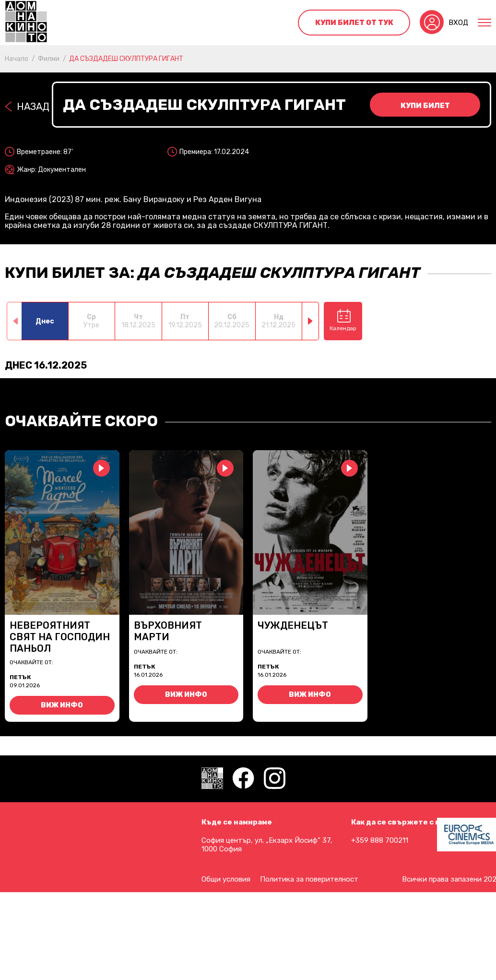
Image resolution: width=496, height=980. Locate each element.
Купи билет (425, 106)
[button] (311, 321)
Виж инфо (62, 705)
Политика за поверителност (309, 879)
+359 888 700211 (380, 840)
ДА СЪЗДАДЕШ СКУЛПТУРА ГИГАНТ (126, 59)
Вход (458, 23)
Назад (33, 107)
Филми (49, 59)
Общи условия (226, 879)
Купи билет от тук (354, 23)
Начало (17, 59)
